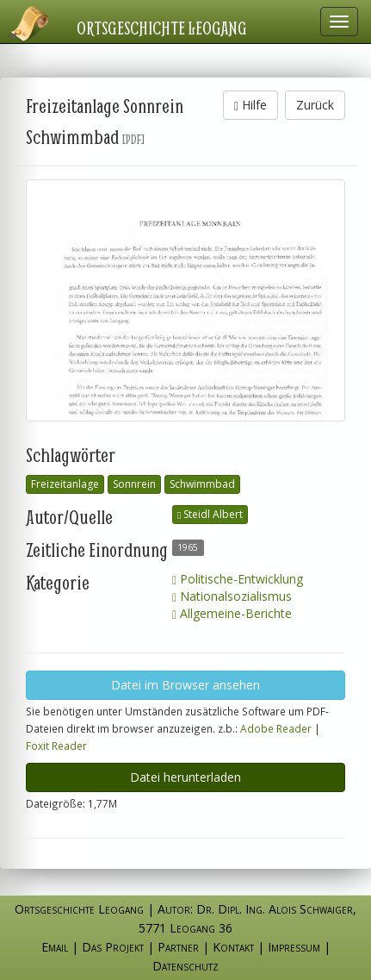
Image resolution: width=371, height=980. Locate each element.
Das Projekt (113, 947)
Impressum (294, 947)
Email (55, 947)
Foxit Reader (56, 746)
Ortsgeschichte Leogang (162, 28)
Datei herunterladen (185, 777)
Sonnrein (134, 484)
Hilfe (250, 105)
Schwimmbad (202, 484)
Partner (178, 947)
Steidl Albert (210, 514)
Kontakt (233, 947)
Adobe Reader (276, 728)
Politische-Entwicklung (238, 579)
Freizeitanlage (65, 484)
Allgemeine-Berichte (232, 613)
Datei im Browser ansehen (185, 685)
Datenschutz (185, 966)
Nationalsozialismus (232, 596)
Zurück (315, 105)
